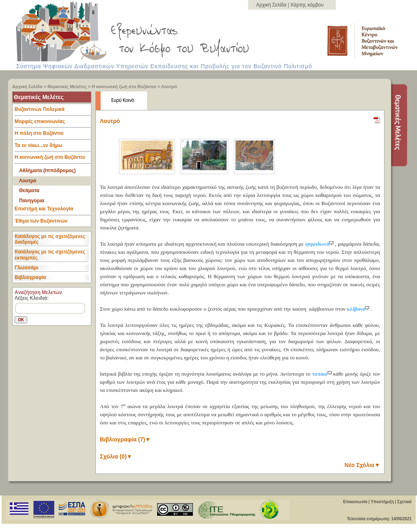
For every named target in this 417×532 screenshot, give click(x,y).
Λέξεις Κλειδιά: (32, 298)
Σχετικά (404, 502)
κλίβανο (359, 309)
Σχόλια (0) (116, 456)
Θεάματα (29, 190)
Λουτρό (169, 87)
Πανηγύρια (32, 201)
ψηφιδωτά (320, 244)
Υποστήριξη (382, 502)
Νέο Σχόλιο (362, 465)
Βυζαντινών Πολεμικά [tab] (53, 111)
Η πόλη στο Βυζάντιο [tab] (53, 135)
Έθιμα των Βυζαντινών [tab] (41, 221)
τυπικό (322, 374)
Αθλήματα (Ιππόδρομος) (48, 171)
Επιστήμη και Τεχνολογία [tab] (53, 211)
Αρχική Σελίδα (272, 5)
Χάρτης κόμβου (307, 5)
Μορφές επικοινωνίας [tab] (53, 123)
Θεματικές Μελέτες (67, 87)
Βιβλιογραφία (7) (125, 439)
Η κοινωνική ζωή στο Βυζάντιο (124, 87)
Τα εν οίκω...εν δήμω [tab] (53, 147)
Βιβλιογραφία (30, 277)
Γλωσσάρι (26, 268)
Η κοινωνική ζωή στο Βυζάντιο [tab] (53, 159)
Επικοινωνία (355, 502)
